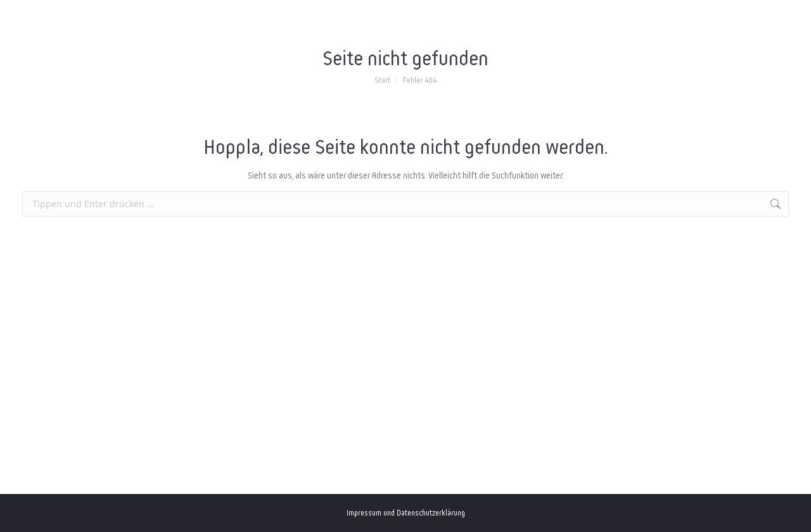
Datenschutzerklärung (431, 513)
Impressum (364, 513)
